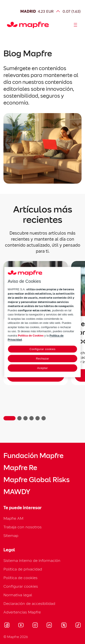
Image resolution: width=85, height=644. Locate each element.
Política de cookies (20, 578)
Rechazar (43, 359)
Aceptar (42, 368)
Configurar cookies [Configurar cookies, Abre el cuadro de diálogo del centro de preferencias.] (42, 349)
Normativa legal (18, 595)
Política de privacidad (23, 569)
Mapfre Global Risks (36, 480)
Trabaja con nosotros (23, 527)
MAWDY (17, 492)
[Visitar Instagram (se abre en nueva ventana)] (35, 626)
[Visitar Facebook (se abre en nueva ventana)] (7, 626)
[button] (9, 418)
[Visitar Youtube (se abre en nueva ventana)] (21, 626)
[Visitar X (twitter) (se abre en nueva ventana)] (64, 626)
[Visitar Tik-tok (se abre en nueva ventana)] (78, 626)
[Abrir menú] (76, 25)
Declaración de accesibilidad (29, 603)
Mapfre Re (20, 468)
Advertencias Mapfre (22, 612)
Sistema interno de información (32, 560)
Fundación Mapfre (33, 456)
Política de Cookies (31, 336)
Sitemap (11, 536)
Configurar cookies (21, 586)
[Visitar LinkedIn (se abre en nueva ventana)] (49, 626)
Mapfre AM (13, 518)
